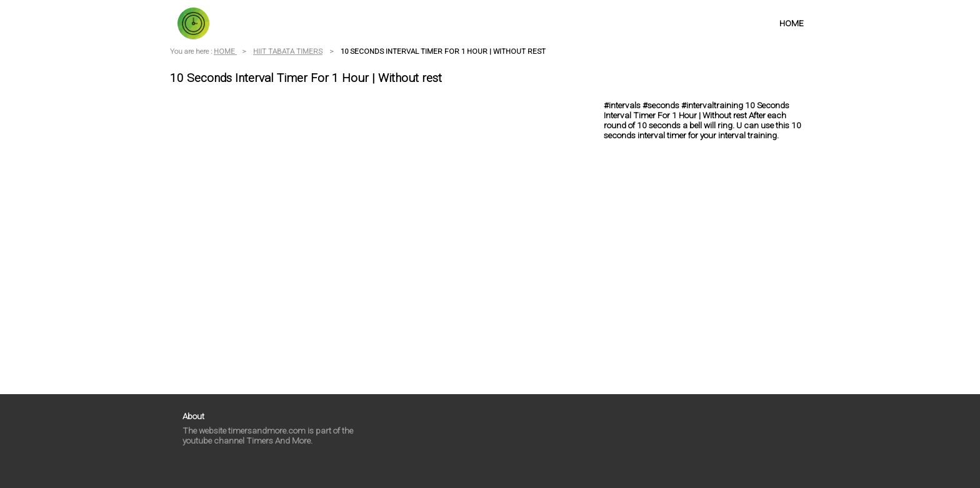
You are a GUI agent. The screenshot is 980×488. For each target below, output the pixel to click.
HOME (792, 23)
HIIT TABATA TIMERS (288, 51)
